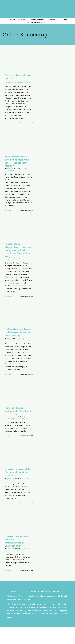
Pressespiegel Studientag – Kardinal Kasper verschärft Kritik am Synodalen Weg (18, 250)
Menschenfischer (18, 83)
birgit (8, 259)
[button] (48, 23)
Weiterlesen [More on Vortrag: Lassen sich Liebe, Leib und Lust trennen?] (8, 503)
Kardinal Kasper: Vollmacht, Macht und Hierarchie (18, 411)
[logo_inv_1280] (38, 2)
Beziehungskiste (9, 480)
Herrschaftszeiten (9, 83)
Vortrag (25, 418)
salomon (9, 417)
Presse (26, 259)
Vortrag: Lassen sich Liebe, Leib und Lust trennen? (17, 472)
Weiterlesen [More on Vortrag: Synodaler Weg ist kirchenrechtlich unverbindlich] (8, 570)
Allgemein (27, 81)
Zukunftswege (27, 83)
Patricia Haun (10, 169)
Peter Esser (10, 81)
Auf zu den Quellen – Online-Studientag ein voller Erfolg (18, 332)
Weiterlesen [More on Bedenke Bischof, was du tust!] (8, 123)
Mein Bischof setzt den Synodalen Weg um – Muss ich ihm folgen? (17, 161)
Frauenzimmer (17, 480)
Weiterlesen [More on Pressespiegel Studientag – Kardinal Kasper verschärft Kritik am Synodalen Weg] (8, 296)
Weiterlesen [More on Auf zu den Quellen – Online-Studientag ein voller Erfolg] (8, 374)
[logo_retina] (38, 636)
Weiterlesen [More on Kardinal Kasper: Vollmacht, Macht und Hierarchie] (8, 436)
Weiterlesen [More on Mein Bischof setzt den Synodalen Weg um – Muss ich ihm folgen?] (8, 210)
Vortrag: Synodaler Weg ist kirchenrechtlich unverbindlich (16, 541)
